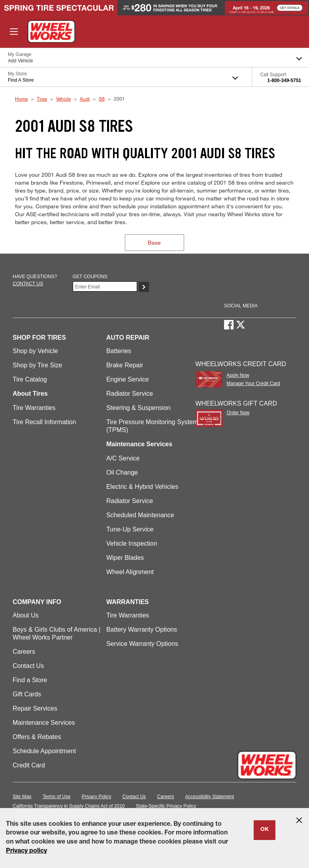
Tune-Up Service (130, 529)
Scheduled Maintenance (140, 515)
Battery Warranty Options (142, 629)
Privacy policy (26, 851)
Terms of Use (57, 797)
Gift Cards (27, 694)
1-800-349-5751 (284, 80)
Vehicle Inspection (132, 543)
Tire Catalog (30, 379)
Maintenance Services (44, 723)
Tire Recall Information (44, 422)
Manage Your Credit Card (253, 383)
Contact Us (28, 666)
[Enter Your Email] (105, 286)
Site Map (22, 797)
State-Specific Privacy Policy (166, 806)
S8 (102, 99)
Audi (85, 99)
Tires (42, 99)
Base (154, 242)
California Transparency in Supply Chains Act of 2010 (69, 806)
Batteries (119, 351)
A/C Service (123, 458)
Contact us (28, 284)
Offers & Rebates (37, 737)
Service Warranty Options (142, 644)
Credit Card (29, 765)
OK (265, 830)
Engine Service (128, 379)
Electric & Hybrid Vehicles (142, 487)
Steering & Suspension (138, 408)
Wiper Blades (125, 558)
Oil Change (122, 472)
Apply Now (238, 375)
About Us (26, 615)
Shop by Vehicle (35, 351)
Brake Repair (125, 365)
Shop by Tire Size (37, 365)
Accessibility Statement (210, 797)
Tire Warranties (34, 408)
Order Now (238, 413)
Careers (24, 652)
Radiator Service (130, 394)
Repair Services (35, 708)
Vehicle (63, 99)
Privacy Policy (97, 797)
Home (21, 99)
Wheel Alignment (130, 572)
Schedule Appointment (44, 751)
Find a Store (30, 680)
